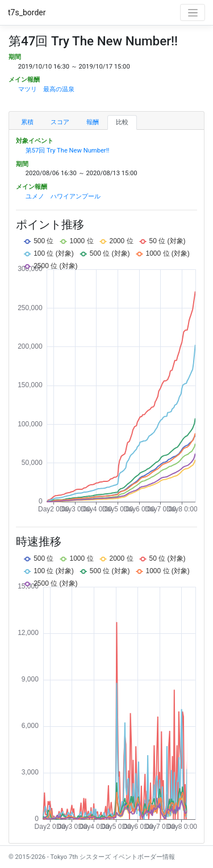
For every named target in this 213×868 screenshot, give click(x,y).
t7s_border (27, 12)
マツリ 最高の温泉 (46, 89)
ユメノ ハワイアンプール (63, 196)
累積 (27, 122)
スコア (60, 122)
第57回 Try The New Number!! (68, 151)
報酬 (93, 122)
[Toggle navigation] (193, 12)
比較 (122, 122)
